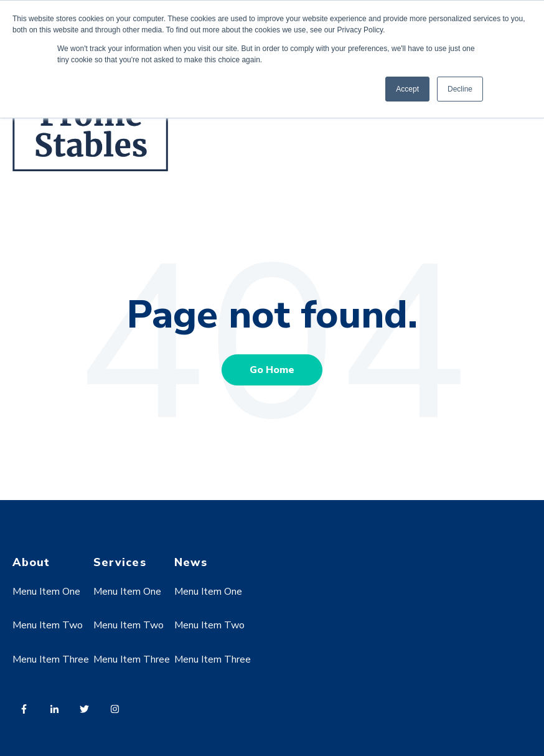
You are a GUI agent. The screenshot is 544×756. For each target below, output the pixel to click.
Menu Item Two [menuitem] (48, 625)
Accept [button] (407, 89)
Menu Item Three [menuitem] (51, 659)
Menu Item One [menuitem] (46, 592)
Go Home (272, 370)
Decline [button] (460, 89)
